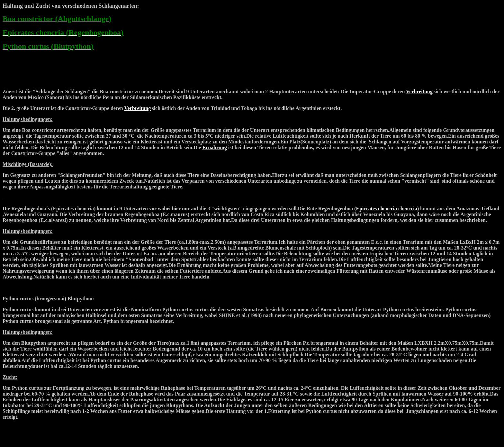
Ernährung (214, 147)
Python (10, 299)
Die (7, 209)
